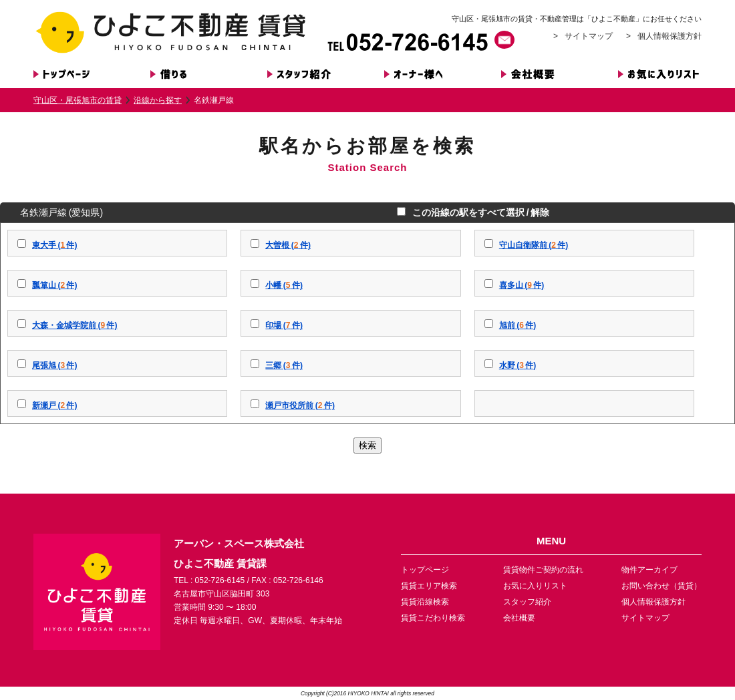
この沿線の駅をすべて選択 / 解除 (479, 212)
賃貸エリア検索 (429, 586)
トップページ (425, 570)
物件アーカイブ (649, 570)
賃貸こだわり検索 (433, 618)
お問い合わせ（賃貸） (661, 586)
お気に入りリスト (535, 586)
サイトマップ (589, 36)
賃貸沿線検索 (425, 602)
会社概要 (519, 618)
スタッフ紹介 (527, 602)
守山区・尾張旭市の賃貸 (78, 100)
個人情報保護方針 (670, 36)
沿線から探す (158, 100)
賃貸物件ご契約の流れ (543, 570)
